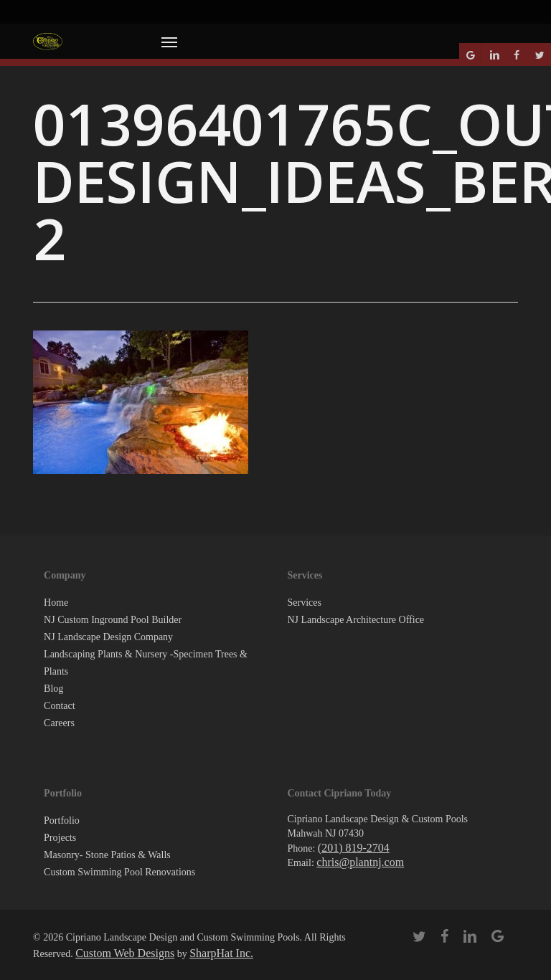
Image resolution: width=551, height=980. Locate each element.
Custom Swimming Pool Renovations (119, 872)
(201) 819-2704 (354, 848)
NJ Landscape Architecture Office (355, 620)
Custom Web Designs (125, 953)
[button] (169, 42)
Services (304, 603)
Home (56, 603)
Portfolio (62, 820)
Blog (53, 689)
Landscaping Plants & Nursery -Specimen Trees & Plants (146, 663)
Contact (60, 706)
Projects (60, 838)
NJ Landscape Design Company (108, 637)
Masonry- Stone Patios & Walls (107, 855)
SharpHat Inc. (221, 953)
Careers (59, 723)
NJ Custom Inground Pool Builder (113, 620)
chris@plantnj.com (360, 862)
